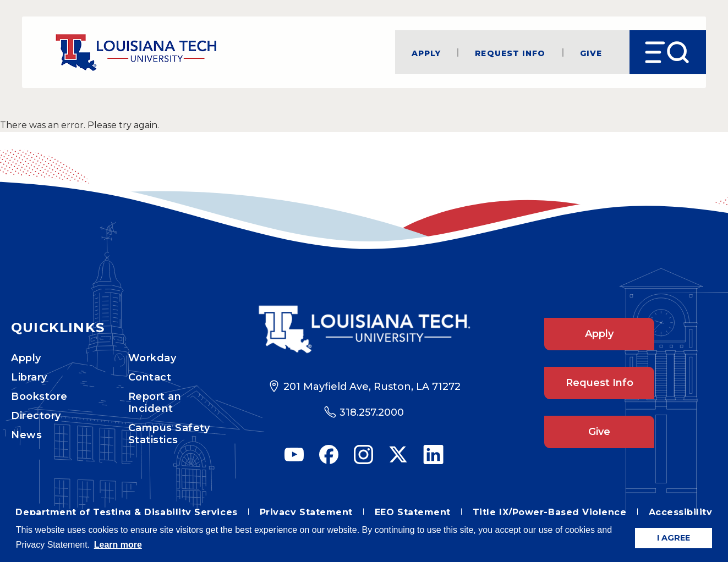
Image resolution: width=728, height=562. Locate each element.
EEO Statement (413, 512)
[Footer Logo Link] (364, 329)
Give (591, 53)
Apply (426, 53)
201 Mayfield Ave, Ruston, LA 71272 (372, 387)
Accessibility (681, 512)
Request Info (510, 53)
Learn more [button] (118, 545)
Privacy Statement (306, 512)
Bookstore (39, 396)
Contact (150, 377)
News (26, 435)
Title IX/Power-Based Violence (550, 512)
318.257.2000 (372, 412)
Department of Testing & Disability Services (126, 512)
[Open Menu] (668, 52)
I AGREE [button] (674, 538)
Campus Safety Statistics (169, 434)
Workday (152, 358)
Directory (36, 416)
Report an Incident (155, 403)
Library (29, 377)
